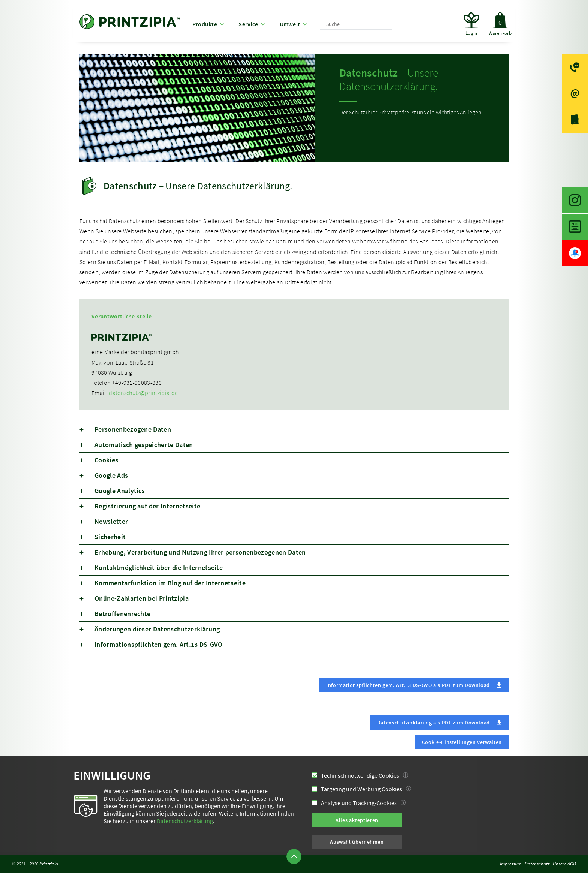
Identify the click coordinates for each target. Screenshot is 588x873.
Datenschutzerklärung (185, 821)
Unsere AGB (564, 864)
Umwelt (290, 24)
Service (248, 24)
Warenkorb (500, 20)
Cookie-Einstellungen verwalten (462, 742)
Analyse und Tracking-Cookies (359, 803)
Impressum (511, 864)
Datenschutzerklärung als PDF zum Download (433, 723)
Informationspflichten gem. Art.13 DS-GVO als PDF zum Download (408, 685)
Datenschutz (537, 864)
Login (471, 33)
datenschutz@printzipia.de (143, 393)
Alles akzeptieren (357, 820)
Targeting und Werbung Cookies (361, 789)
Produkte (205, 24)
